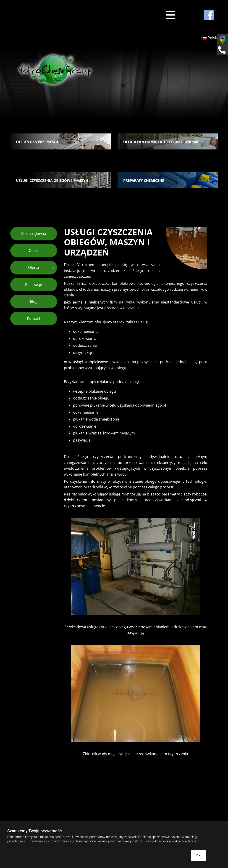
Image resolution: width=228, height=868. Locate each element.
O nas (34, 250)
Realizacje (34, 285)
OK (198, 855)
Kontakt (34, 318)
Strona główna (34, 234)
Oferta (34, 267)
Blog (34, 301)
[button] (135, 15)
